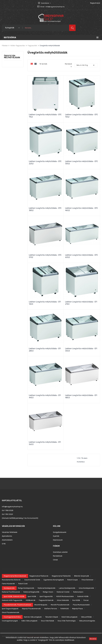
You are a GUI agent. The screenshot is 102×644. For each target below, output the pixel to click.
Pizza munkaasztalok (81, 605)
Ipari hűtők (32, 596)
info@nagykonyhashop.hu (55, 7)
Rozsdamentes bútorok (11, 580)
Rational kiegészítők (31, 592)
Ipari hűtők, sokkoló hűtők (14, 596)
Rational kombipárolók (47, 588)
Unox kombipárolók (86, 588)
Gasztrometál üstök (32, 580)
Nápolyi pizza (77, 609)
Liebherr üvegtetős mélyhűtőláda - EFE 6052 (81, 256)
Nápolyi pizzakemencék (31, 609)
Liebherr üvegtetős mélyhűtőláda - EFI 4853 (81, 397)
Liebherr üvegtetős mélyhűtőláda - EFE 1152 (45, 116)
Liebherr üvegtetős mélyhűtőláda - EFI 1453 (45, 303)
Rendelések (58, 556)
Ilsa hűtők (76, 600)
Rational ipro (78, 592)
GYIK (4, 544)
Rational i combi (63, 592)
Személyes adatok (60, 552)
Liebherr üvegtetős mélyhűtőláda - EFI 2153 (81, 303)
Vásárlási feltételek (10, 532)
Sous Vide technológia (67, 621)
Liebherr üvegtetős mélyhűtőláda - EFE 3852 (45, 209)
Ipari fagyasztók (46, 596)
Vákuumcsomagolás (87, 621)
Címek (55, 560)
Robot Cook (23, 584)
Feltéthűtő (65, 609)
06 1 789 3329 (7, 514)
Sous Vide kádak (48, 621)
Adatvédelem (7, 540)
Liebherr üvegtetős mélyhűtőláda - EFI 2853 (45, 350)
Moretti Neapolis (41, 605)
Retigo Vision (48, 592)
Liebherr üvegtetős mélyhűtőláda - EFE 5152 (45, 256)
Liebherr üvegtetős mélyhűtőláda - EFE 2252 (45, 163)
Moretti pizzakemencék (60, 605)
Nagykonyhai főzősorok (39, 576)
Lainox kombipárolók (67, 588)
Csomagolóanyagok (10, 621)
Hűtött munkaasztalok (65, 596)
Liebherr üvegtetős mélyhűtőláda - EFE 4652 (81, 209)
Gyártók (56, 536)
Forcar (86, 600)
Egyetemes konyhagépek (54, 580)
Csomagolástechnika (12, 617)
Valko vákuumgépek (29, 621)
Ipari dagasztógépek (10, 609)
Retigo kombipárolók (26, 588)
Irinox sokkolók (63, 600)
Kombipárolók (9, 588)
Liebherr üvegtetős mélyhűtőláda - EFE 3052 (81, 163)
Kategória (10, 37)
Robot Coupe (73, 580)
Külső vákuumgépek (70, 617)
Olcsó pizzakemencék (11, 612)
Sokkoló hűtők (83, 596)
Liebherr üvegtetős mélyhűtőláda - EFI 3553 (81, 350)
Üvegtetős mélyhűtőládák (12, 57)
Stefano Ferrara (51, 609)
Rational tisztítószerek (11, 592)
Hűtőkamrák (31, 600)
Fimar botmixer (88, 580)
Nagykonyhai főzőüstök (61, 576)
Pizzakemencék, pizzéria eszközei (17, 605)
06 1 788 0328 (8, 510)
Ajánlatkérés (7, 536)
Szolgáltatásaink (60, 532)
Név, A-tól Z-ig (86, 65)
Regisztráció (95, 3)
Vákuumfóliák (86, 617)
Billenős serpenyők (82, 576)
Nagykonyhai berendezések (15, 576)
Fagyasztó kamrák (46, 600)
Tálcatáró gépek (52, 617)
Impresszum (58, 540)
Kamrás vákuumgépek (33, 617)
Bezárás (93, 639)
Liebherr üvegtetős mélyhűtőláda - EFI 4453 (45, 397)
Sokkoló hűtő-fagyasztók (12, 600)
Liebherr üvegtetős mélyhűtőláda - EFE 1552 (81, 116)
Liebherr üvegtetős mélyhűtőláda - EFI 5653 (45, 443)
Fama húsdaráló (8, 584)
